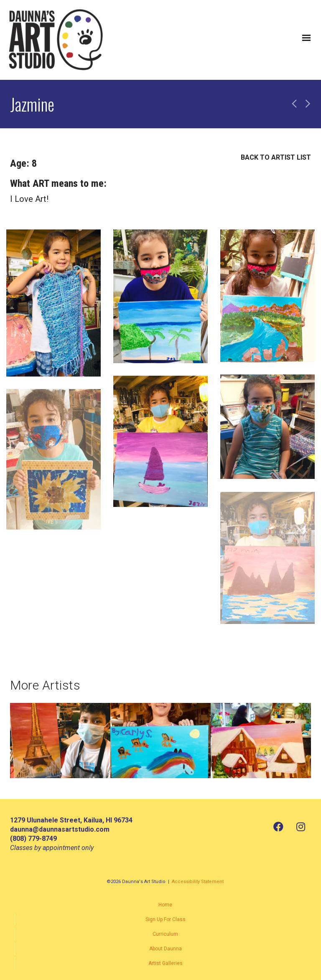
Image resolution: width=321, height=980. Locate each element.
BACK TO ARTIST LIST (276, 157)
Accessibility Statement (198, 882)
